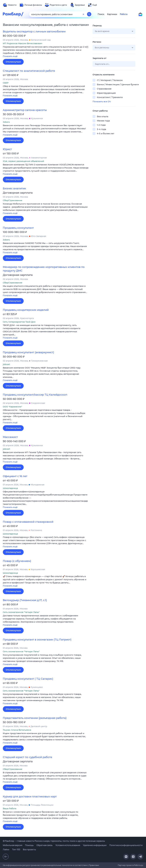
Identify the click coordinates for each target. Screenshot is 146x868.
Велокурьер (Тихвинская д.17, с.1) (25, 600)
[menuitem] (10, 5)
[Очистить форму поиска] (83, 14)
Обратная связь (45, 845)
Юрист (7, 149)
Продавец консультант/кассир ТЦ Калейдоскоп (35, 395)
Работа (124, 14)
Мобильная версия (13, 845)
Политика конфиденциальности (126, 845)
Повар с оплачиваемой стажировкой (28, 522)
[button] (46, 52)
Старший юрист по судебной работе (27, 757)
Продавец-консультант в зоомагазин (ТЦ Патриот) (37, 640)
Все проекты (29, 849)
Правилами (94, 865)
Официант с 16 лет (15, 476)
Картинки (112, 14)
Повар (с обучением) (17, 561)
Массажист (10, 437)
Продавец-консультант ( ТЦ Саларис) (28, 679)
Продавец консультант (18, 228)
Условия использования (68, 845)
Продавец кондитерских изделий (26, 310)
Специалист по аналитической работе (29, 71)
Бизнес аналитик (14, 188)
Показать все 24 (102, 101)
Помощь (29, 845)
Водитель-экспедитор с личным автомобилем (34, 32)
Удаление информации (95, 845)
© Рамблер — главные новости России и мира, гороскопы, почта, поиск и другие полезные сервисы (54, 841)
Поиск (101, 14)
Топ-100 (16, 849)
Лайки (6, 849)
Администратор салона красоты (25, 110)
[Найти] (89, 14)
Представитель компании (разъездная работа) (35, 718)
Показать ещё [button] (10, 56)
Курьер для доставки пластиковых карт (30, 797)
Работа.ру (139, 865)
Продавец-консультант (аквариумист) (28, 352)
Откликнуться (13, 62)
